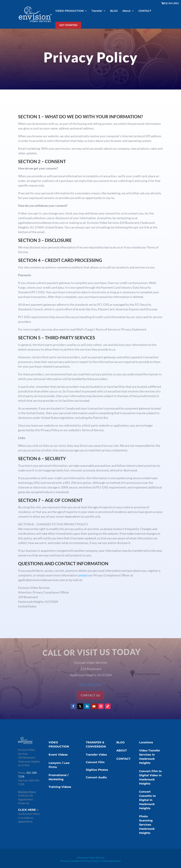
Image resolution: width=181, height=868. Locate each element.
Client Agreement (111, 861)
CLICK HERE (27, 810)
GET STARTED (68, 25)
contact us (91, 695)
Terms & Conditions (71, 861)
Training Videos (60, 787)
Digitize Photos (97, 770)
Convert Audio (96, 777)
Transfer (97, 11)
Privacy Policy (92, 861)
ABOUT (122, 750)
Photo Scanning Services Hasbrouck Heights (147, 825)
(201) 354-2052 (170, 3)
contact (83, 575)
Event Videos (58, 755)
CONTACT (145, 11)
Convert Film (95, 762)
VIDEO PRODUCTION (69, 11)
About (126, 11)
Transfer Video (96, 755)
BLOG (114, 11)
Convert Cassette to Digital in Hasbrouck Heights (147, 800)
